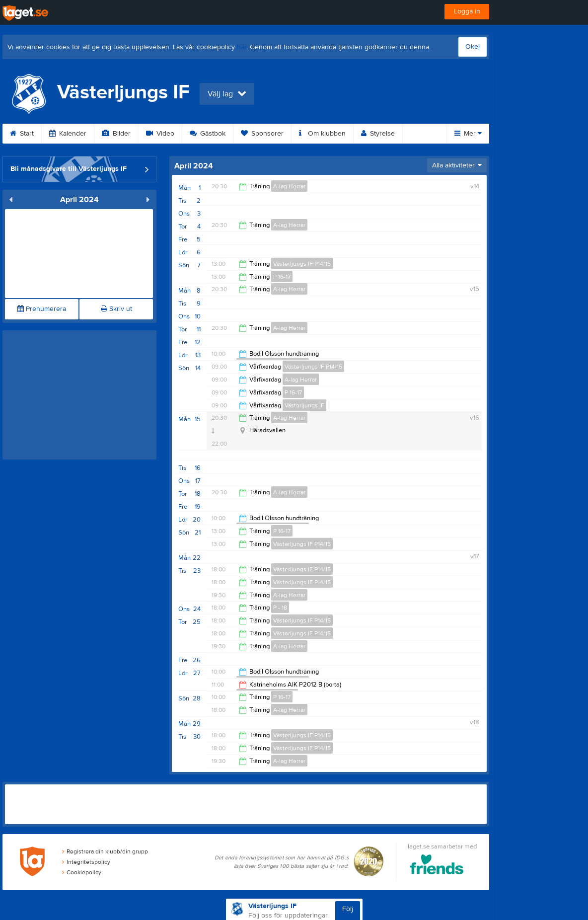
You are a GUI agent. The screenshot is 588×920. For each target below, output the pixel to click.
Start (22, 134)
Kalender (68, 134)
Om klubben (322, 134)
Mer (468, 134)
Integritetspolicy (86, 862)
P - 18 (280, 608)
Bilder (116, 134)
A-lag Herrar (289, 186)
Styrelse (378, 134)
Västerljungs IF (304, 405)
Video (160, 134)
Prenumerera (42, 309)
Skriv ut (116, 309)
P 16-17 (282, 277)
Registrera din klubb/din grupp (105, 851)
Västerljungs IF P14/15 (302, 264)
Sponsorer (262, 134)
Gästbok (208, 134)
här (242, 47)
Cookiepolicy (82, 872)
